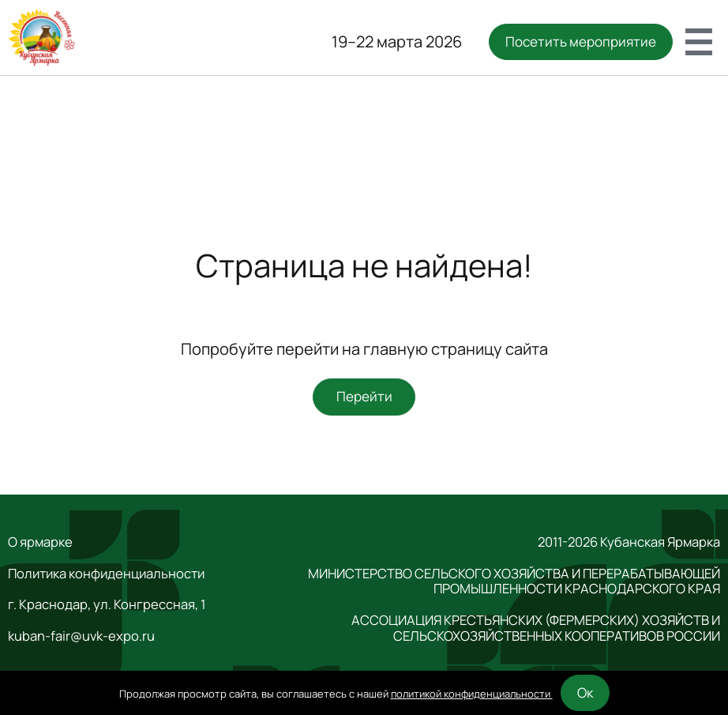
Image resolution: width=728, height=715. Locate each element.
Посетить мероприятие (581, 41)
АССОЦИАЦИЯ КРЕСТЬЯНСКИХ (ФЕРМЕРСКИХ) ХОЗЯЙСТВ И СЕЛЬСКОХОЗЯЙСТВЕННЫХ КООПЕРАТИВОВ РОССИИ (536, 628)
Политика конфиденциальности (106, 574)
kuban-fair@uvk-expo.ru (81, 636)
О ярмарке (40, 542)
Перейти (364, 396)
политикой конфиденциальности (472, 694)
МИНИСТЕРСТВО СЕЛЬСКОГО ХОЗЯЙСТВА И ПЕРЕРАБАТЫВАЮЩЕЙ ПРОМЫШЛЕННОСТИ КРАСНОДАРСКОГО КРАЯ (514, 581)
